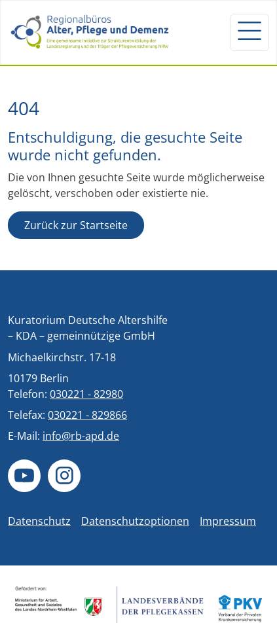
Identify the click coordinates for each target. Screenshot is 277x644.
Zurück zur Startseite (76, 225)
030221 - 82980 (86, 394)
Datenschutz (39, 521)
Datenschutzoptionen (135, 521)
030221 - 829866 (87, 415)
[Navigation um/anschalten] (249, 32)
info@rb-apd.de (81, 436)
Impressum (228, 521)
